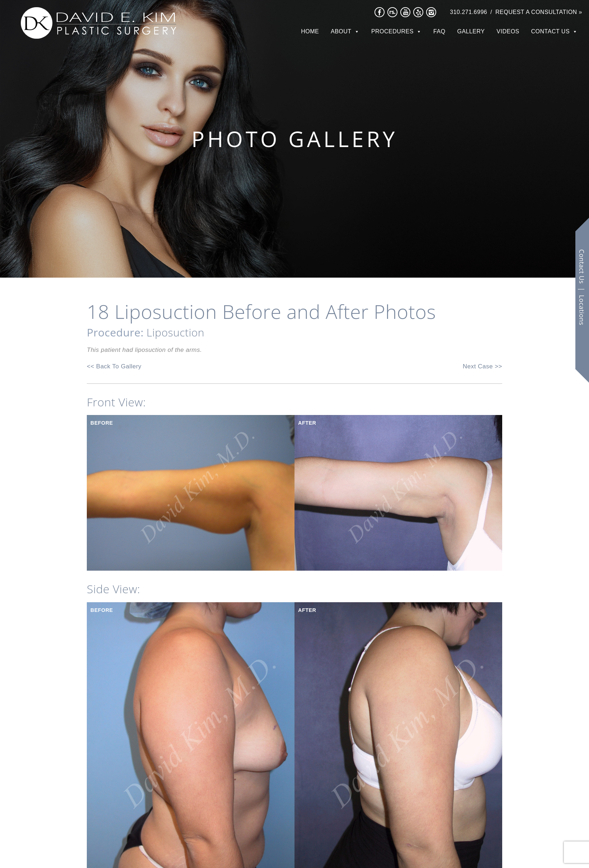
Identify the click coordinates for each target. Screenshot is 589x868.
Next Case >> (482, 366)
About (341, 31)
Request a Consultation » (539, 12)
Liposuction (176, 332)
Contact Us (551, 31)
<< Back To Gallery (114, 366)
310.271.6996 (468, 12)
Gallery (471, 31)
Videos (508, 31)
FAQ (439, 31)
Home (310, 31)
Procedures (392, 31)
